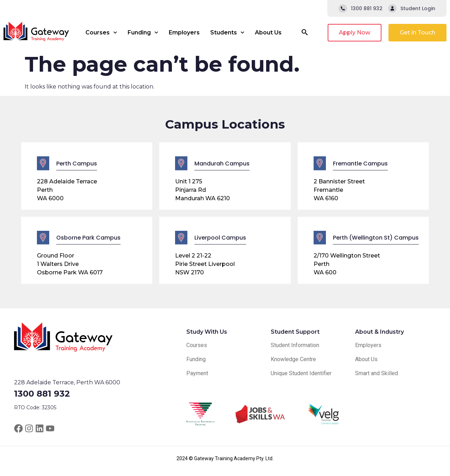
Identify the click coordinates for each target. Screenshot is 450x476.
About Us (268, 32)
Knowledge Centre (293, 359)
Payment (197, 373)
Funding (143, 33)
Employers (184, 32)
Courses (101, 33)
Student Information (295, 345)
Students (227, 33)
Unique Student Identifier (301, 373)
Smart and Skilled (377, 373)
